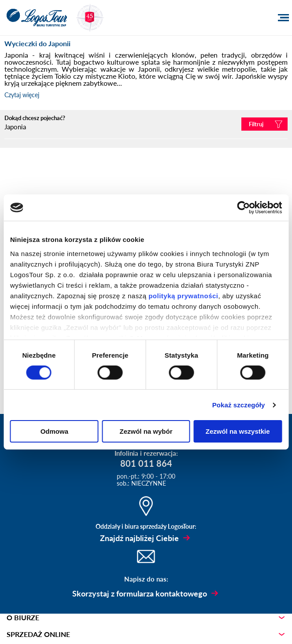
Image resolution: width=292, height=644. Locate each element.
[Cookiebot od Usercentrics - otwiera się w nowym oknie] (243, 208)
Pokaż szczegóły (239, 405)
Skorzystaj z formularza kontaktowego (140, 593)
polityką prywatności (183, 295)
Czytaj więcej (22, 95)
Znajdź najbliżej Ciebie (139, 538)
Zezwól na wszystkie (238, 431)
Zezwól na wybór (146, 431)
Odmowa (54, 431)
